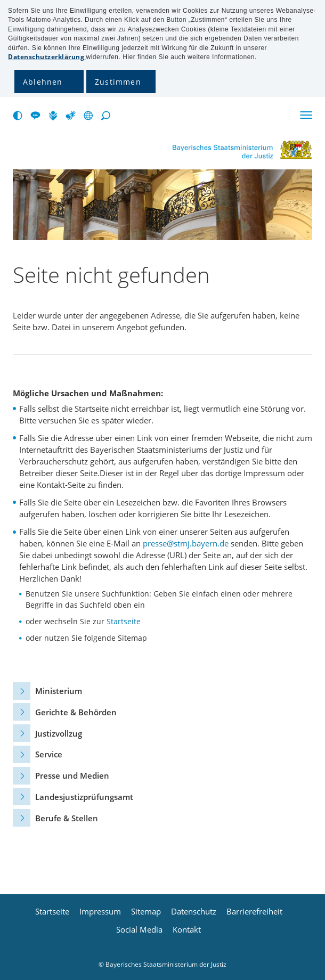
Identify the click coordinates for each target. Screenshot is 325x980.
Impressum (100, 912)
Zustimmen (118, 82)
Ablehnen (43, 82)
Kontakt (187, 930)
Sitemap (146, 912)
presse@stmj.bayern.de (186, 543)
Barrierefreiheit (254, 912)
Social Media (139, 930)
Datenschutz (194, 912)
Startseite (124, 621)
